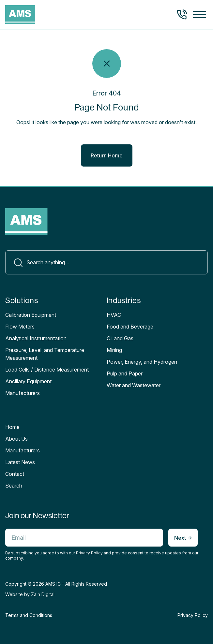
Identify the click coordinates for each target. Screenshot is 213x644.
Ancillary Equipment (28, 381)
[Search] (106, 262)
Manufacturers (23, 450)
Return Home (107, 155)
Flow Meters (20, 327)
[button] (200, 15)
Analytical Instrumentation (36, 338)
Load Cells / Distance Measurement (47, 370)
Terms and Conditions (29, 615)
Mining (114, 350)
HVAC (114, 315)
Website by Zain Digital (30, 594)
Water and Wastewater (134, 385)
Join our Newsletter (37, 515)
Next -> (183, 538)
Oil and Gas (120, 338)
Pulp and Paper (125, 373)
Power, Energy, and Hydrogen (142, 362)
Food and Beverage (130, 327)
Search (14, 486)
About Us (16, 439)
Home (12, 427)
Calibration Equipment (31, 315)
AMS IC (53, 584)
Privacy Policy (89, 553)
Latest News (20, 462)
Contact (15, 474)
